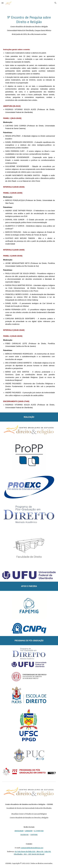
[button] (3, 3)
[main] (29, 25)
